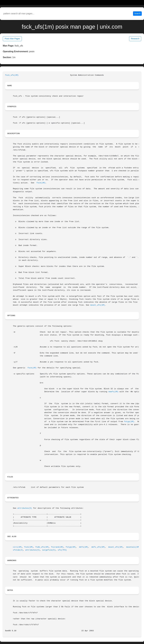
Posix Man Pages (12, 39)
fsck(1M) (41, 183)
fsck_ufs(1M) (12, 75)
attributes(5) (25, 508)
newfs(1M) (113, 392)
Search (137, 13)
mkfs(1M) (84, 547)
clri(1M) (17, 547)
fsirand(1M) (57, 547)
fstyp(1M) (129, 422)
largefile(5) (49, 550)
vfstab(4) (18, 550)
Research (135, 39)
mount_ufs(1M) (98, 305)
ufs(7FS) (62, 550)
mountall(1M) (133, 547)
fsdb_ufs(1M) (42, 547)
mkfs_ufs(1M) (98, 547)
